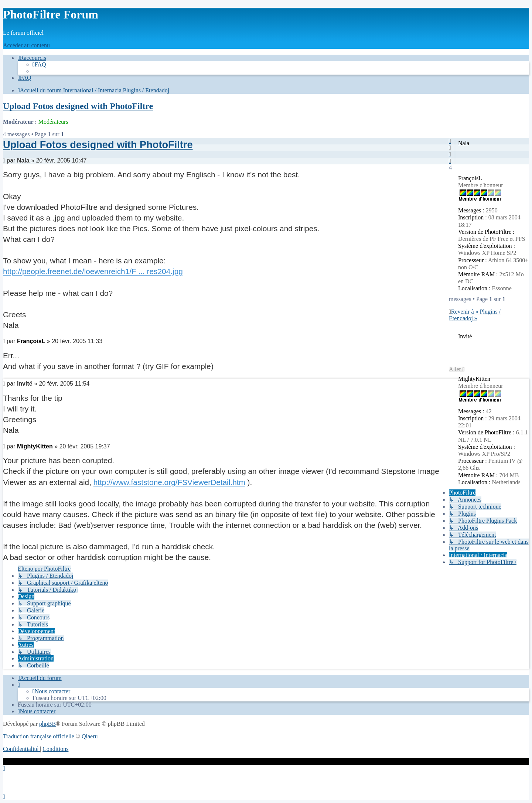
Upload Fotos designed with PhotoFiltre (78, 106)
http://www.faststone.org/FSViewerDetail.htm (169, 482)
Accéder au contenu (26, 45)
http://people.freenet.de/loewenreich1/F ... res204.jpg (93, 271)
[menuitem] (39, 64)
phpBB (47, 724)
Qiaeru (90, 736)
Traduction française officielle (39, 736)
